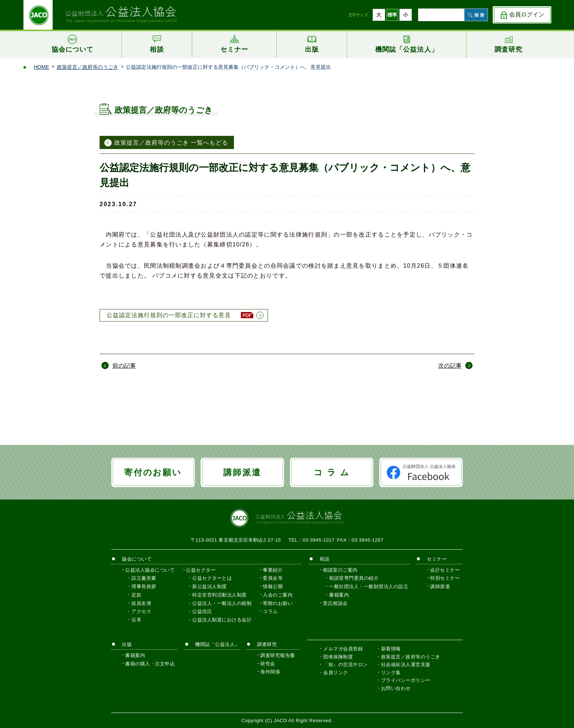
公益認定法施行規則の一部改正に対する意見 (169, 315)
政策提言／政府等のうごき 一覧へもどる (171, 143)
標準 (392, 15)
